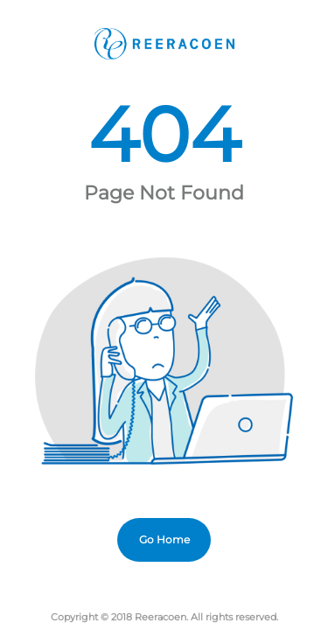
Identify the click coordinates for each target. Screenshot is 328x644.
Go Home (164, 539)
